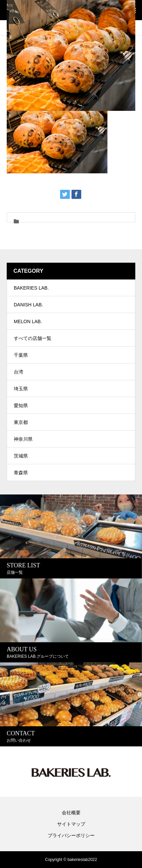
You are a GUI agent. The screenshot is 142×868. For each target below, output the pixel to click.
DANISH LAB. (28, 305)
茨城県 (21, 456)
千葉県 (21, 355)
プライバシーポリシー (71, 835)
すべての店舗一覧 (33, 338)
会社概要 (71, 813)
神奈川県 (23, 439)
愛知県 (21, 405)
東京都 (21, 422)
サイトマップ (71, 824)
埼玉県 (21, 389)
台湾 (18, 372)
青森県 (21, 473)
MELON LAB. (28, 321)
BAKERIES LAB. (31, 288)
